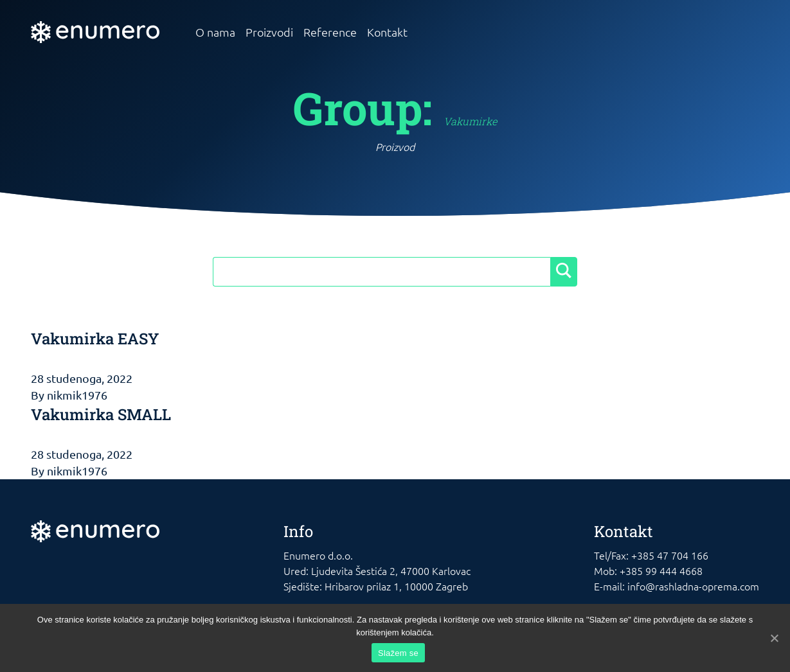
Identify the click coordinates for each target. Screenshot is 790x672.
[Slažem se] (774, 638)
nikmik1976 (77, 395)
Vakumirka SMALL (101, 414)
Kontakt (387, 32)
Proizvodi (269, 32)
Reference (330, 32)
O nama (215, 32)
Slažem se (398, 653)
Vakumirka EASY (95, 339)
